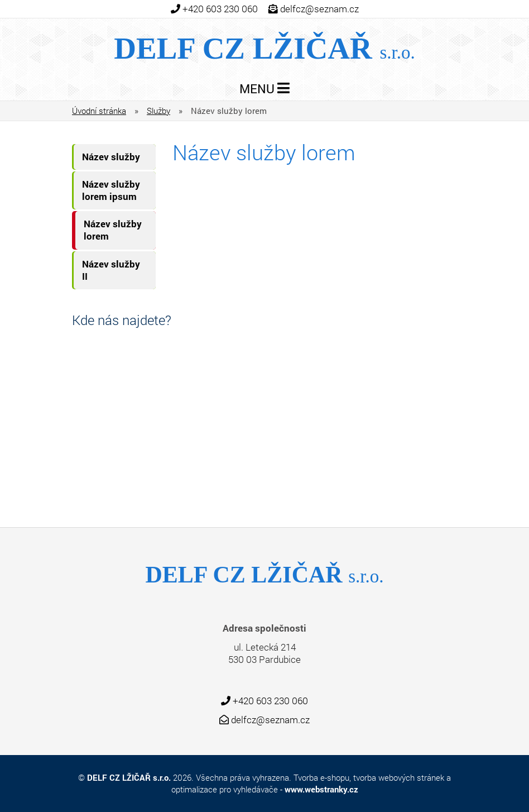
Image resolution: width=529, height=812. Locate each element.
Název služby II (111, 270)
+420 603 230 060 (220, 9)
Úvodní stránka (99, 111)
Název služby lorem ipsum (111, 190)
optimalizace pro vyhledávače (225, 789)
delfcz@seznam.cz (319, 9)
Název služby (111, 157)
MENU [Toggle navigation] (264, 89)
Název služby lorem (113, 230)
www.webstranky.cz (321, 789)
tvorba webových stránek (399, 777)
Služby (158, 111)
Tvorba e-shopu (321, 777)
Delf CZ (264, 48)
